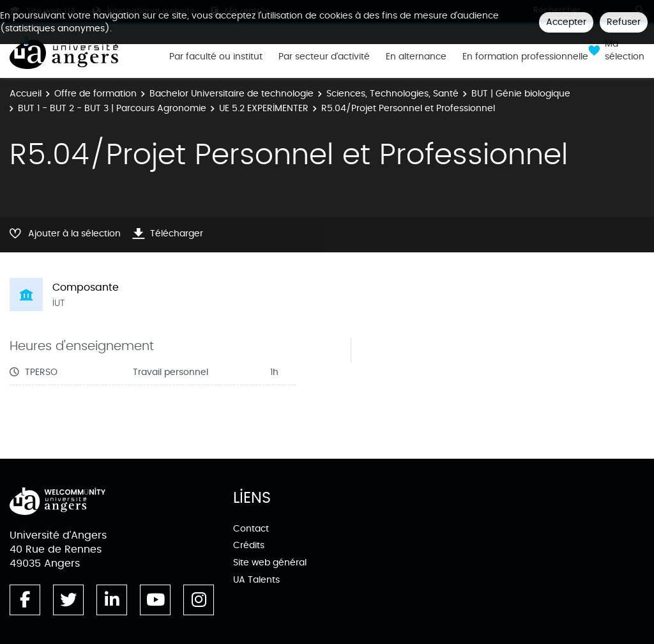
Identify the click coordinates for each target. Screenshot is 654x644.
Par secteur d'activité (324, 57)
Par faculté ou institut (216, 57)
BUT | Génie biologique (521, 94)
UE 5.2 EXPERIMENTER (264, 108)
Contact (251, 529)
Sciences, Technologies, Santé (392, 94)
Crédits (249, 545)
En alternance (416, 57)
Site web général (270, 563)
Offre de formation (95, 94)
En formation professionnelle (525, 57)
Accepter (566, 22)
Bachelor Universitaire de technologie (232, 94)
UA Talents (256, 580)
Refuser (624, 22)
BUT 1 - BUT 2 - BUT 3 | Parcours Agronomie (112, 108)
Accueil (26, 94)
